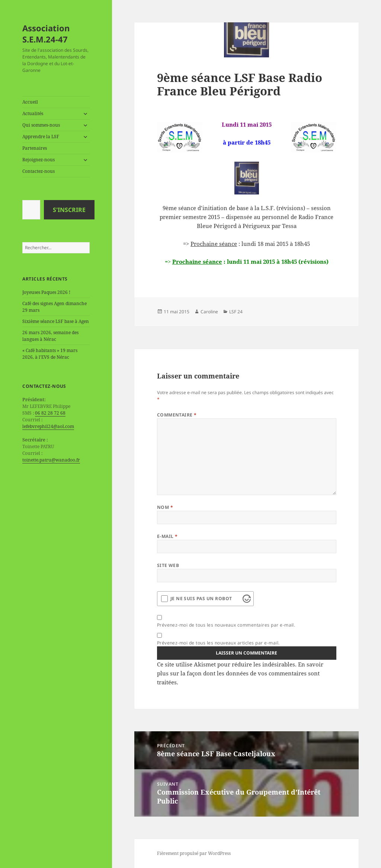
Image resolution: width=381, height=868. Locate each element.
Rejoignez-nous (39, 160)
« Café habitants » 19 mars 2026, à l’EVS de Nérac (50, 354)
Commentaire (177, 415)
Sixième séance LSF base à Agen (56, 321)
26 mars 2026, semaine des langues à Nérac (50, 336)
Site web (168, 565)
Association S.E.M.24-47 (46, 34)
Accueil (30, 102)
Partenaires (35, 148)
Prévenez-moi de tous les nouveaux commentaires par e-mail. (226, 625)
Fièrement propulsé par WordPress (194, 853)
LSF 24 (236, 312)
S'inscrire (69, 210)
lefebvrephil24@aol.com (48, 426)
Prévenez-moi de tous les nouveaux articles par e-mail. (218, 643)
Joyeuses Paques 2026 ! (46, 292)
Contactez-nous (39, 171)
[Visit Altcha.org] (247, 599)
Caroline (209, 312)
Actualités (33, 113)
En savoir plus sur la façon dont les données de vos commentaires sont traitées (240, 673)
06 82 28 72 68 (50, 413)
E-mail (167, 536)
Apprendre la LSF (41, 137)
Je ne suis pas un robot (201, 598)
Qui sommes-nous (41, 125)
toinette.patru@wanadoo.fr (51, 460)
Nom (165, 507)
